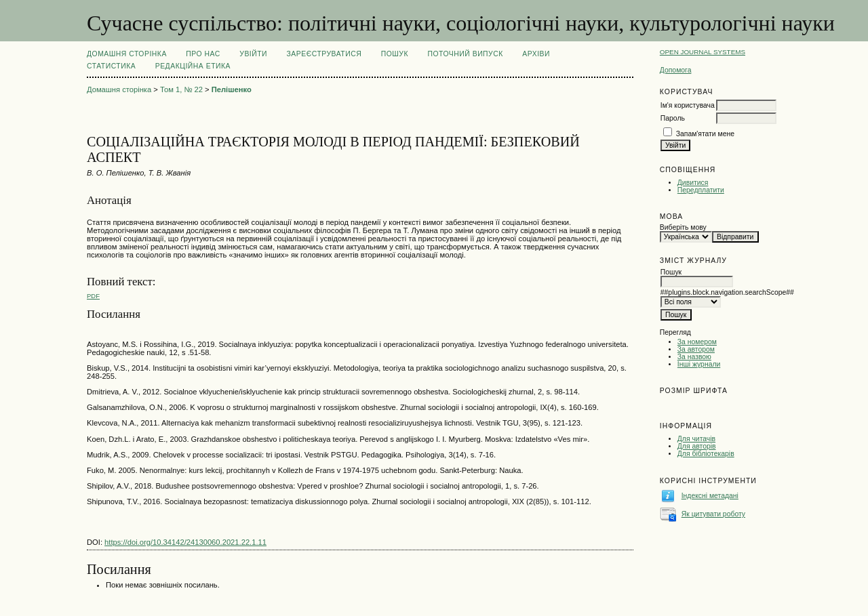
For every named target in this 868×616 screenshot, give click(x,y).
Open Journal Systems (703, 52)
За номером (697, 342)
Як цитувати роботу (713, 514)
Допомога (676, 70)
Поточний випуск (465, 54)
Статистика (111, 66)
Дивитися (693, 183)
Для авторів (697, 446)
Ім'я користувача (688, 105)
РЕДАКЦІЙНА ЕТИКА (193, 66)
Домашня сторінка (127, 54)
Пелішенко (232, 89)
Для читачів (696, 439)
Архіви (536, 54)
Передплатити (701, 190)
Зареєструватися (324, 54)
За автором (696, 349)
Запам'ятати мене (705, 134)
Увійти (253, 54)
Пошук (395, 54)
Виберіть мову (683, 227)
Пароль (673, 118)
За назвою (694, 357)
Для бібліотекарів (706, 454)
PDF (93, 296)
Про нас (203, 54)
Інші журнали (699, 364)
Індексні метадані (710, 496)
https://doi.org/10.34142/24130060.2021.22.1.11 (185, 542)
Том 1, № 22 (181, 89)
